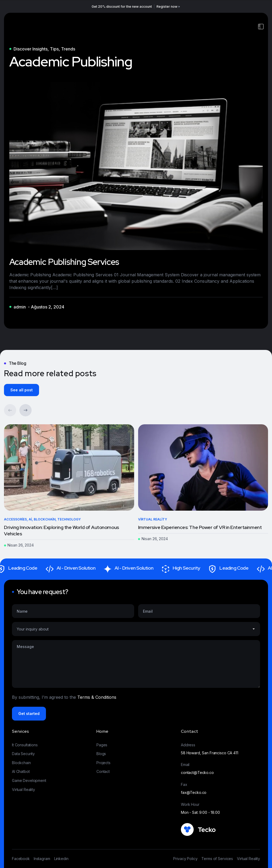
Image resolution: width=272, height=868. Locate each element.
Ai (30, 519)
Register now (169, 7)
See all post (22, 390)
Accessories (15, 519)
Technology (69, 519)
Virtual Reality (153, 519)
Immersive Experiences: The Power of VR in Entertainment (200, 527)
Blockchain (45, 519)
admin (20, 307)
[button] (25, 410)
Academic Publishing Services (64, 262)
